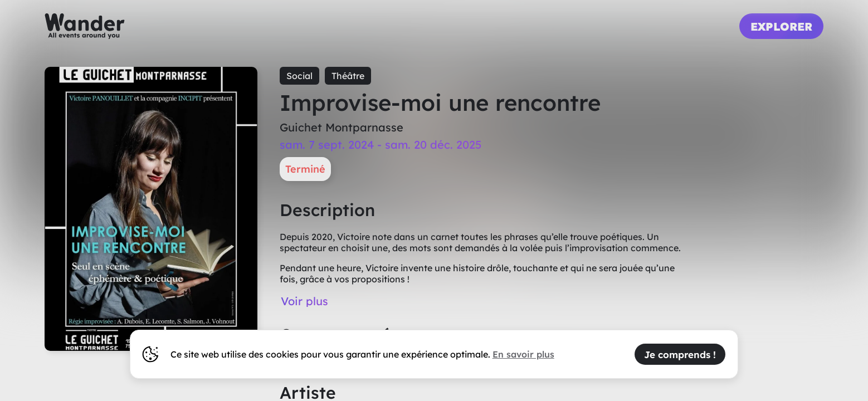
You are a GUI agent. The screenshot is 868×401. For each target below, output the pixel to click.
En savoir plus (523, 354)
